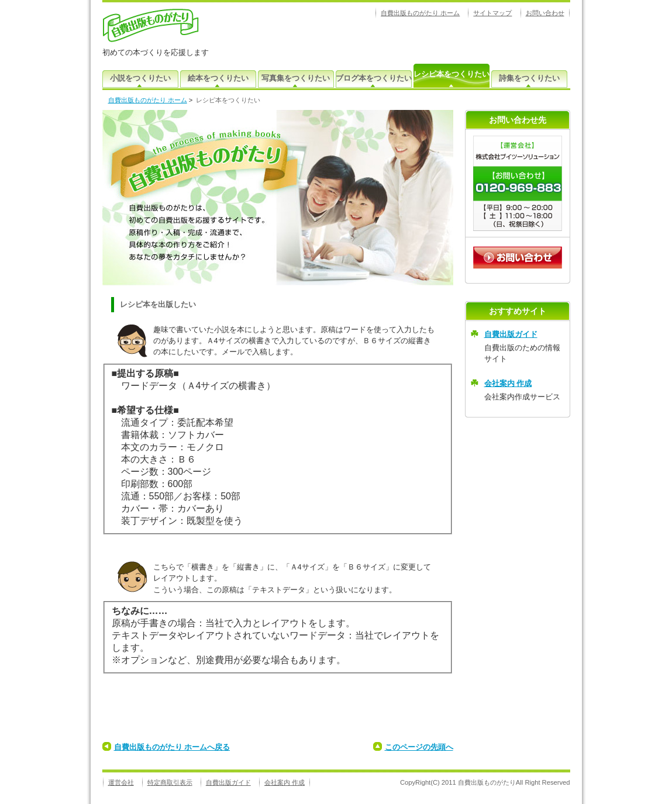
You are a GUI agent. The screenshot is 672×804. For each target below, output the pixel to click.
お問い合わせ (545, 13)
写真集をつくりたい (296, 78)
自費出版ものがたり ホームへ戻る (172, 747)
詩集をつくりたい (529, 78)
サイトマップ (492, 13)
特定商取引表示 (170, 782)
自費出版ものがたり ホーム (420, 13)
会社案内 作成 (508, 383)
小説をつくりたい (140, 78)
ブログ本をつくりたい (374, 78)
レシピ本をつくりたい (452, 74)
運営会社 (121, 782)
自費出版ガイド (511, 334)
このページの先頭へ (419, 747)
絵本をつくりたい (218, 78)
